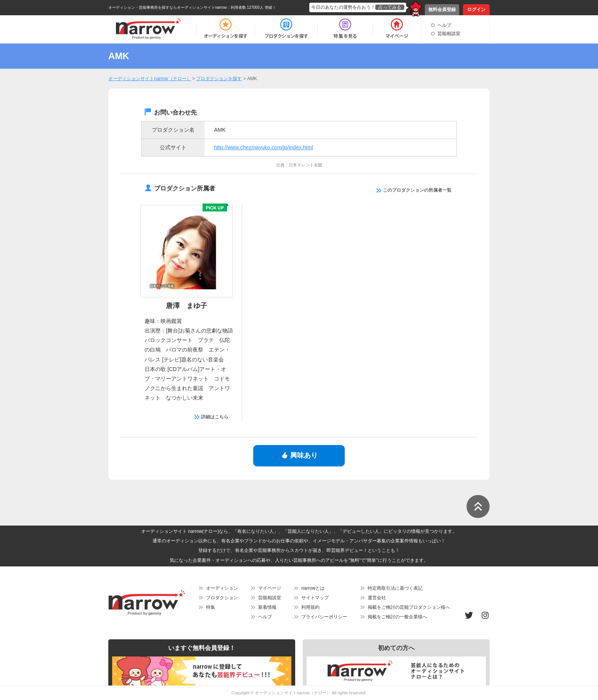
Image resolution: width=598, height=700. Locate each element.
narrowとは (313, 588)
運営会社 (377, 598)
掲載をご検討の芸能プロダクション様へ (409, 607)
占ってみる (390, 7)
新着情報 (267, 607)
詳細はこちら (211, 417)
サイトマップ (315, 598)
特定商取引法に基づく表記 (395, 588)
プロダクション (222, 598)
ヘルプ (444, 25)
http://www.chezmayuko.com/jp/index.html (264, 147)
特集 (211, 607)
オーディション (222, 588)
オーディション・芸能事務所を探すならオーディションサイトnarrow (168, 7)
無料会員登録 (442, 10)
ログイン (476, 10)
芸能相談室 (449, 34)
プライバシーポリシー (324, 617)
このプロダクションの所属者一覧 (414, 190)
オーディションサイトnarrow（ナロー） (293, 693)
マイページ (270, 588)
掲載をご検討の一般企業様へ (397, 617)
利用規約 (310, 607)
